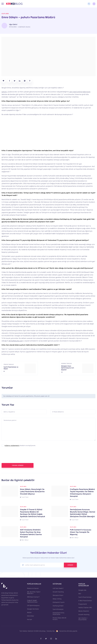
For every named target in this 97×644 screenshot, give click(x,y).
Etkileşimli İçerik (59, 602)
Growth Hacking (58, 592)
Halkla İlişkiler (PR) (85, 608)
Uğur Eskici (13, 24)
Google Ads (82, 590)
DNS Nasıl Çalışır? (33, 597)
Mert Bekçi (25, 540)
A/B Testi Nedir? (58, 588)
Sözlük (29, 613)
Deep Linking (57, 599)
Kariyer (30, 619)
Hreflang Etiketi (58, 606)
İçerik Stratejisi (58, 609)
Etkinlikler (31, 616)
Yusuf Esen (25, 497)
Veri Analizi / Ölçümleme (83, 619)
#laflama (5, 14)
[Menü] (3, 4)
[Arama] (89, 4)
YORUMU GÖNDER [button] (18, 465)
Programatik (83, 604)
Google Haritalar (33, 609)
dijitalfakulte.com (16, 341)
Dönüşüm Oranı (58, 595)
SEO (80, 594)
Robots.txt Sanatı (33, 588)
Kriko (16, 602)
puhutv (4, 92)
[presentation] (16, 456)
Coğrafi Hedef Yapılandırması (32, 601)
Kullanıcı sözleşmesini (12, 446)
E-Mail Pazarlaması (85, 601)
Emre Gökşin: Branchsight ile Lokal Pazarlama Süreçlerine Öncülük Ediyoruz (32, 492)
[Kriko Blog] (14, 4)
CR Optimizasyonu (33, 606)
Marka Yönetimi (84, 611)
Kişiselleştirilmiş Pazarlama (58, 614)
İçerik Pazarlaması (85, 597)
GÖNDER (70, 565)
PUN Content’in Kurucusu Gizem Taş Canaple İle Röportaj (81, 532)
